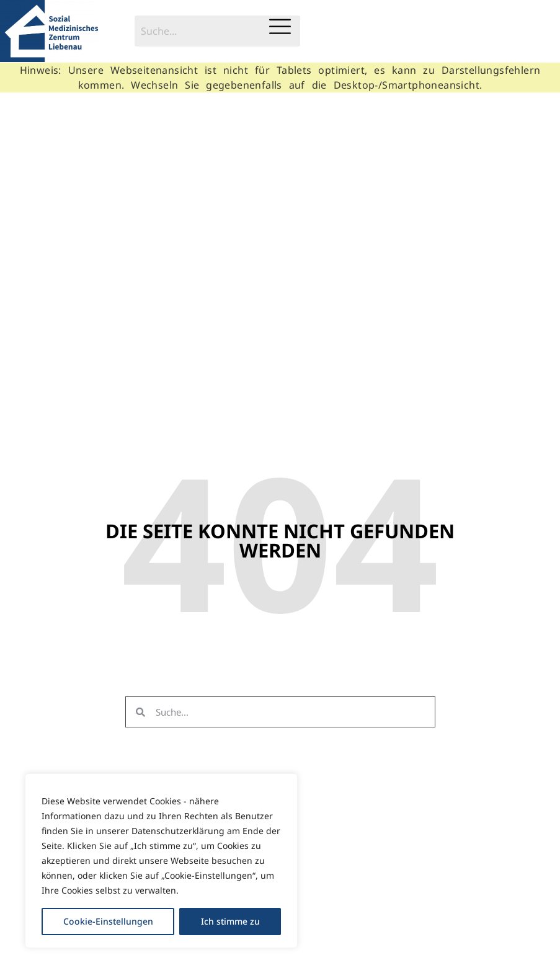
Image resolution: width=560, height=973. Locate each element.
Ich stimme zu (230, 921)
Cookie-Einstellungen (108, 921)
